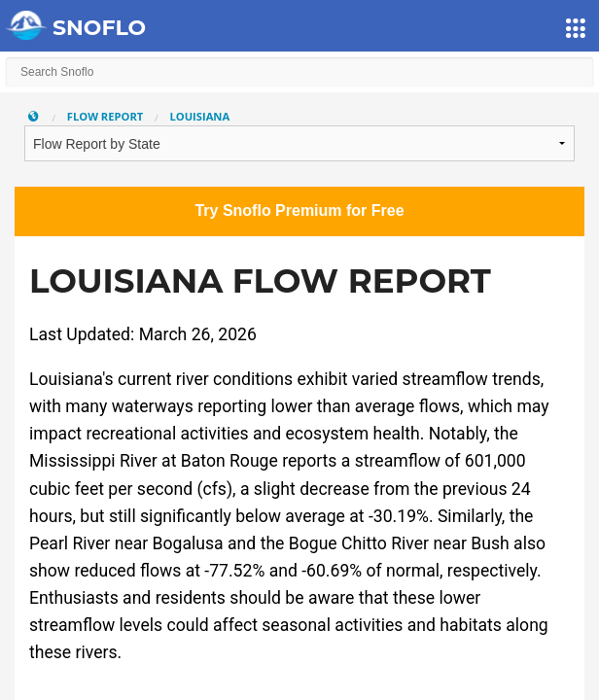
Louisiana (199, 116)
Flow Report (106, 116)
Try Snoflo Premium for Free (299, 210)
